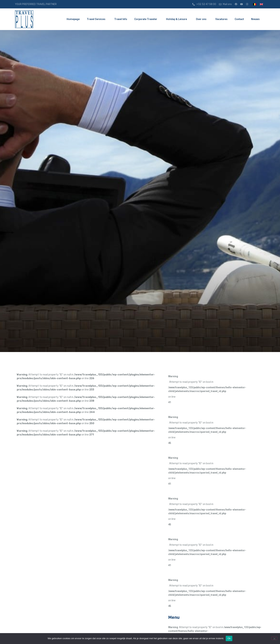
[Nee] (274, 638)
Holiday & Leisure (177, 19)
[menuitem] (255, 4)
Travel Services (97, 19)
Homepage (73, 19)
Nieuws (256, 19)
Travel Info (121, 19)
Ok (229, 638)
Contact (239, 19)
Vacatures (221, 19)
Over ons (202, 19)
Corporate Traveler (147, 19)
